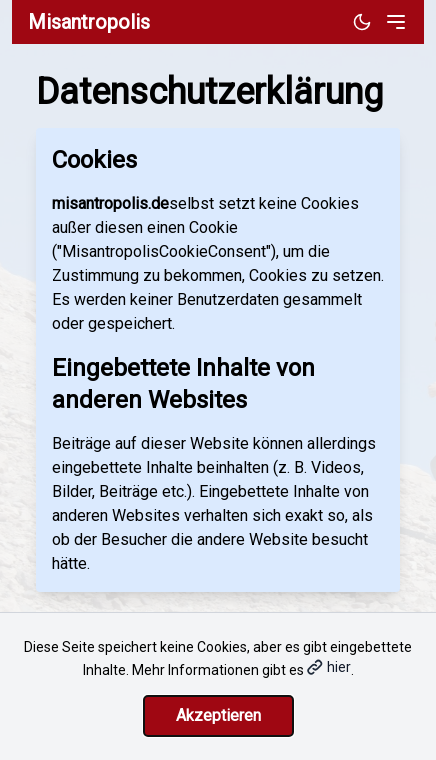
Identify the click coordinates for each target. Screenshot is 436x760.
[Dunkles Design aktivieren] (362, 22)
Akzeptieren (218, 715)
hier (329, 667)
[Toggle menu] (396, 22)
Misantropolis (89, 22)
